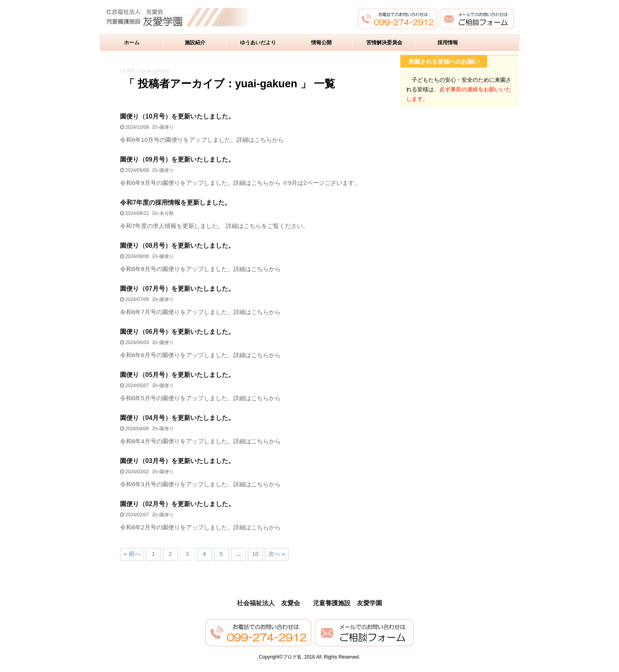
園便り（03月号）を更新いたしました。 (177, 461)
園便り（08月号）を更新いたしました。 (177, 246)
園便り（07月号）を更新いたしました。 (177, 289)
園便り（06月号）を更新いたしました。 (177, 332)
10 (255, 554)
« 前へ (132, 554)
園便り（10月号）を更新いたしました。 (177, 116)
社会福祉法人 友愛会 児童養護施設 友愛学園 (309, 603)
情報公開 (321, 42)
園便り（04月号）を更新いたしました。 (177, 418)
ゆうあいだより (258, 42)
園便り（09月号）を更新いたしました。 (177, 159)
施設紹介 (195, 42)
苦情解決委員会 (384, 42)
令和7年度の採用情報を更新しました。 (175, 202)
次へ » (277, 554)
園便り (167, 127)
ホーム (132, 42)
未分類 (167, 213)
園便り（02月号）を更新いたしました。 (177, 504)
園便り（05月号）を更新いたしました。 (177, 375)
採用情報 (448, 42)
